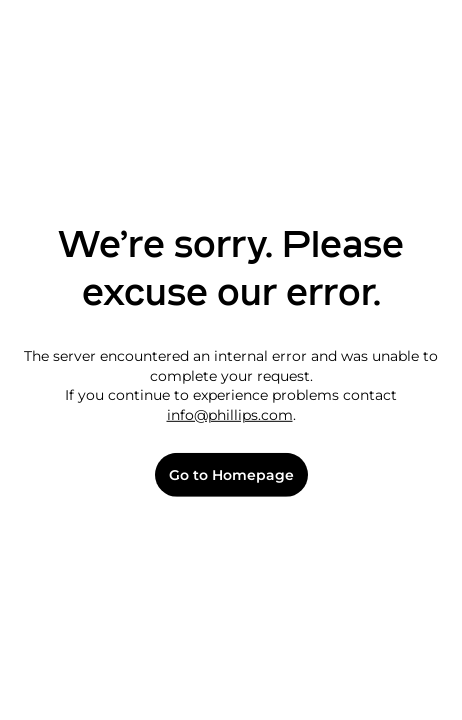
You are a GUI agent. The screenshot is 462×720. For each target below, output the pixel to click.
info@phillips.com (230, 415)
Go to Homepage (231, 475)
